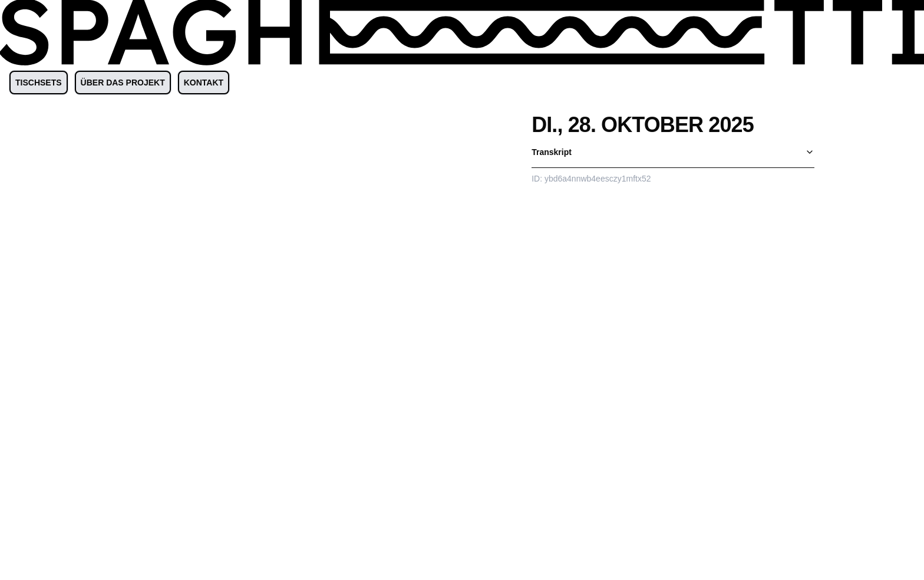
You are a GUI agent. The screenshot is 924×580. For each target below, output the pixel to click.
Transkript (673, 152)
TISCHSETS (39, 83)
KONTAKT (204, 83)
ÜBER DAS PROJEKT (123, 83)
